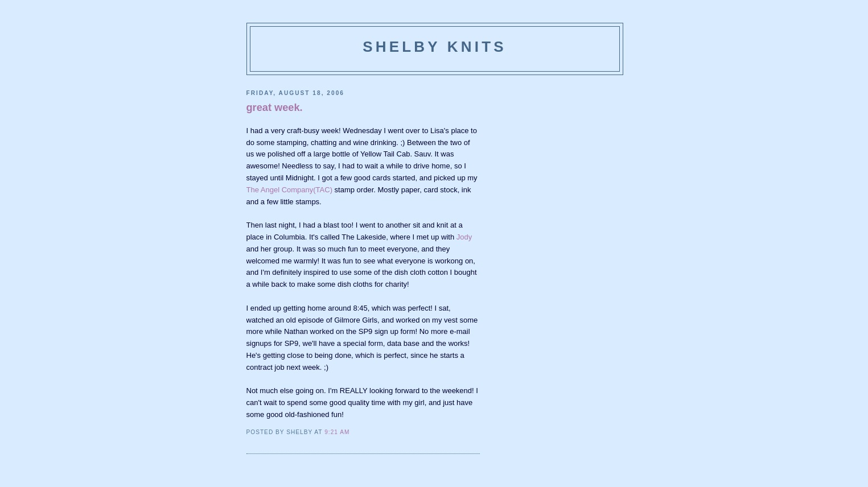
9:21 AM (337, 432)
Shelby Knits (435, 47)
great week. (275, 108)
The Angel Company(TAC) (290, 190)
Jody (464, 237)
